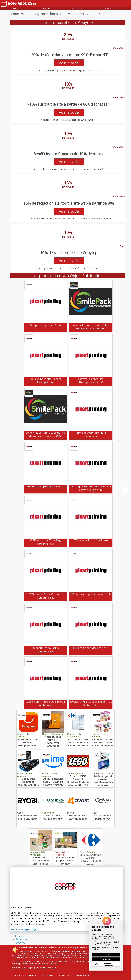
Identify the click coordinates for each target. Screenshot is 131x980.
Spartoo (108, 8)
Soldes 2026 (64, 975)
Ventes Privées (83, 975)
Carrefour (46, 8)
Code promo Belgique (26, 975)
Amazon (14, 8)
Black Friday (47, 975)
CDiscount (77, 8)
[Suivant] (125, 490)
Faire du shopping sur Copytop (24, 930)
